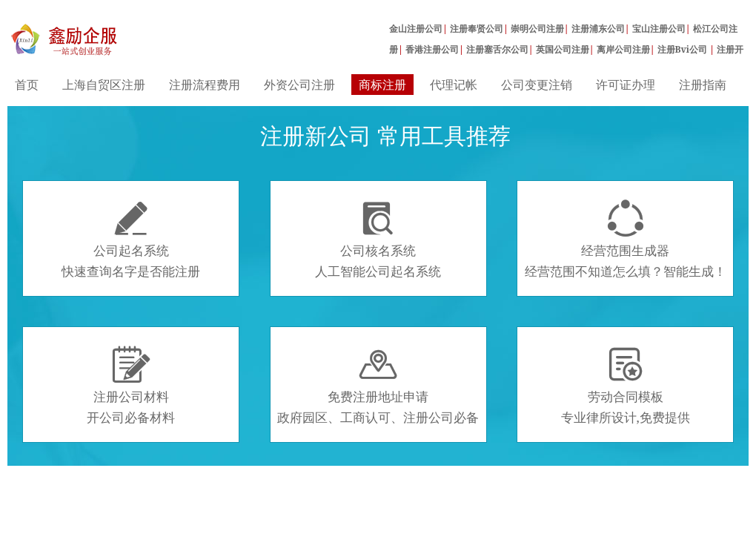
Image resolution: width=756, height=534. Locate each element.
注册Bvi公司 (684, 49)
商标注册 (382, 85)
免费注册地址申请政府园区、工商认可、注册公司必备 (378, 386)
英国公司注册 (563, 49)
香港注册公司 (432, 49)
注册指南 (703, 85)
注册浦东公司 (598, 29)
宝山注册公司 (659, 29)
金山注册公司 (416, 29)
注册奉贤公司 (477, 29)
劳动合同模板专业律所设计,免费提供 (626, 386)
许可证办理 (626, 85)
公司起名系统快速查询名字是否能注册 (131, 240)
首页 (27, 85)
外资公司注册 (299, 85)
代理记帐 (454, 85)
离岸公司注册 (623, 49)
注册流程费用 (205, 85)
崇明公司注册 (537, 29)
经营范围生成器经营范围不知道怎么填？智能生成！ (626, 240)
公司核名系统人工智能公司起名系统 (378, 240)
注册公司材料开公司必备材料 (131, 386)
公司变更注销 (537, 85)
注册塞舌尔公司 (497, 49)
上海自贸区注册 (104, 85)
